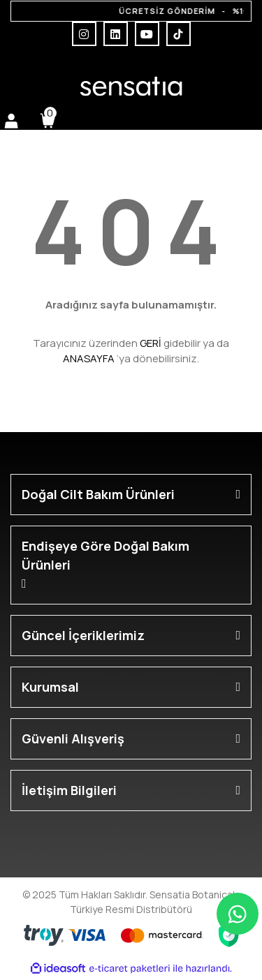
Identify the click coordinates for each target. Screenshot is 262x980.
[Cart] (48, 120)
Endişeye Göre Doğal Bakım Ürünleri (105, 555)
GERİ (151, 343)
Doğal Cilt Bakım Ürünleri (98, 494)
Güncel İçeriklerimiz (83, 635)
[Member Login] (11, 120)
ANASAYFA (89, 358)
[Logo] (131, 86)
